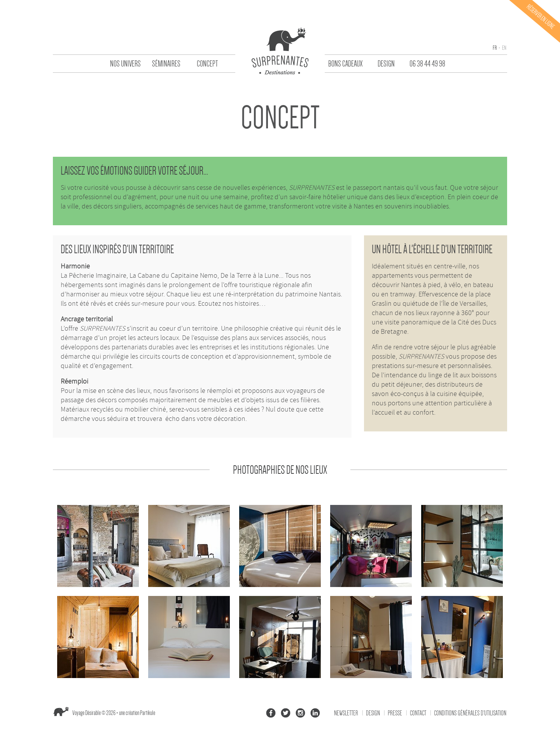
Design (386, 64)
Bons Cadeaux (345, 64)
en (504, 48)
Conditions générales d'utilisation (470, 713)
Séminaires (166, 64)
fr (495, 48)
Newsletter (346, 713)
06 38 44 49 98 (427, 64)
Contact (418, 713)
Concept (207, 64)
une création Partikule (137, 713)
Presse (395, 713)
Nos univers (125, 64)
